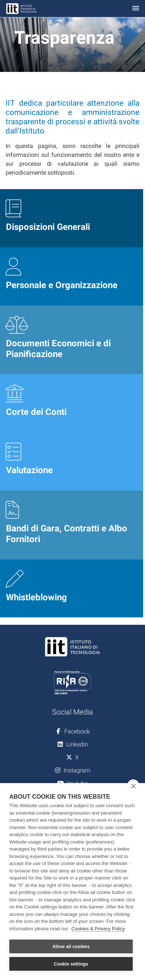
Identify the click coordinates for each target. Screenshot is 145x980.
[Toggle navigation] (136, 9)
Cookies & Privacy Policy (98, 929)
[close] (133, 786)
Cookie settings (71, 964)
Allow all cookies (71, 947)
